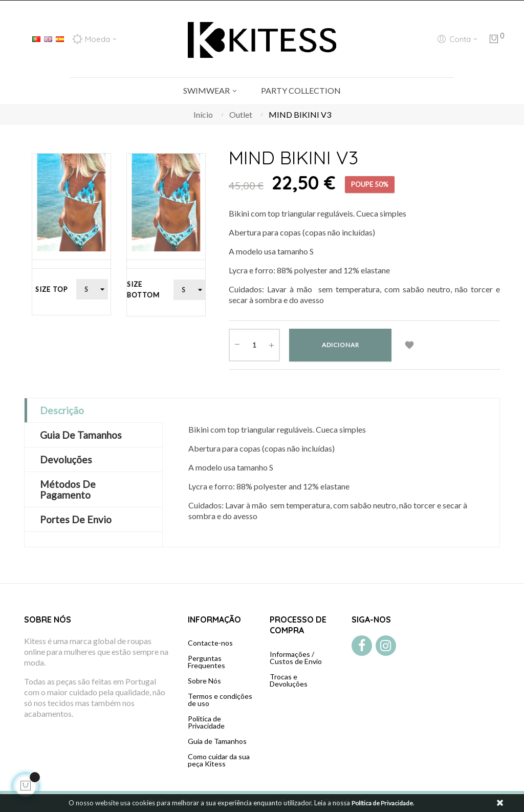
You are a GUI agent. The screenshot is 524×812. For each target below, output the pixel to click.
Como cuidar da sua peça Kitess (219, 760)
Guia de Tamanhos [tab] (81, 435)
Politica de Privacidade (206, 722)
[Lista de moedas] (94, 39)
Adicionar (341, 345)
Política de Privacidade (382, 803)
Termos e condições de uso (220, 700)
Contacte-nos (210, 643)
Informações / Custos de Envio (296, 658)
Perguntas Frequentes (206, 662)
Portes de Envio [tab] (76, 519)
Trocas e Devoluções (289, 680)
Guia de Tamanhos (217, 741)
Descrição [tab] (62, 410)
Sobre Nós (204, 681)
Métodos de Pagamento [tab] (68, 489)
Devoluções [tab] (66, 460)
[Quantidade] (254, 345)
